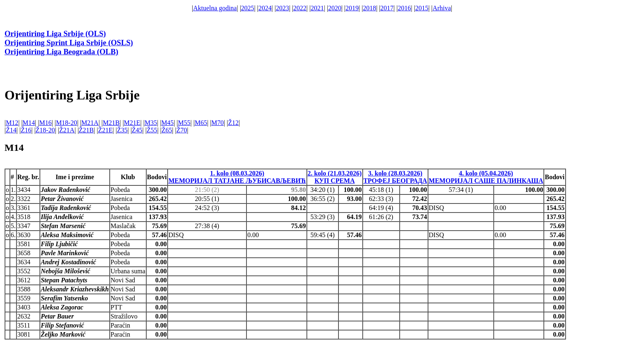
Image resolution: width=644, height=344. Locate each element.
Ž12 (233, 123)
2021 (317, 8)
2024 (265, 8)
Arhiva (442, 8)
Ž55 (152, 130)
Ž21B (86, 130)
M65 (201, 123)
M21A (90, 123)
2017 (387, 8)
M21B (111, 123)
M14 (29, 123)
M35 (151, 123)
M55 (184, 123)
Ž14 (11, 130)
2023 (283, 8)
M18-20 (67, 123)
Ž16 (26, 130)
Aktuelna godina (215, 8)
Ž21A (67, 130)
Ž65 (167, 130)
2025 (248, 8)
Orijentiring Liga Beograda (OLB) (61, 52)
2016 (405, 8)
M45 (168, 123)
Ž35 (122, 130)
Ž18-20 (45, 130)
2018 (370, 8)
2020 (335, 8)
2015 (422, 8)
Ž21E (106, 130)
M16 (45, 123)
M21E (132, 123)
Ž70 (182, 130)
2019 (352, 8)
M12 (12, 123)
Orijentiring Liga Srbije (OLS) (55, 33)
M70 (218, 123)
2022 (300, 8)
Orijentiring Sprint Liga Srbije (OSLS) (69, 43)
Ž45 (137, 130)
